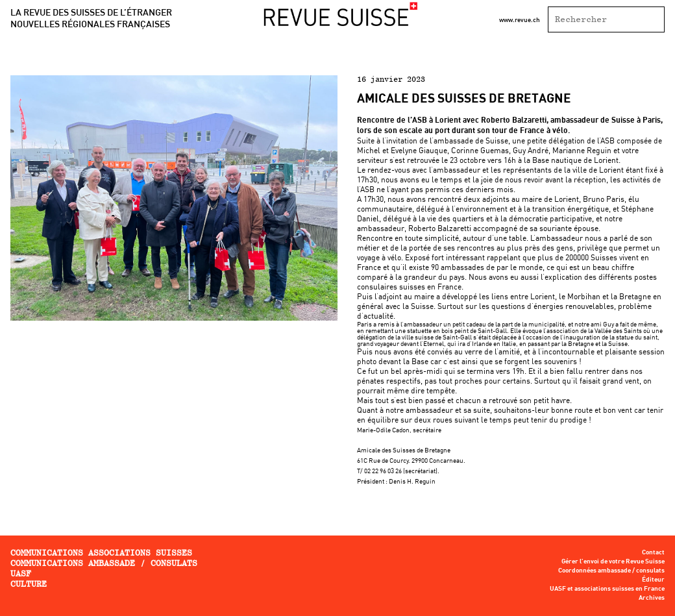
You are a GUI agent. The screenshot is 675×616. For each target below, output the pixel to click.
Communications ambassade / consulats (104, 563)
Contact (653, 552)
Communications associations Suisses (101, 553)
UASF (21, 573)
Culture (29, 584)
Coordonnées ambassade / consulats (611, 571)
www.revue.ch (520, 19)
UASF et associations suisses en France (607, 589)
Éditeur (653, 580)
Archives (652, 598)
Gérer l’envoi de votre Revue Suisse (613, 561)
